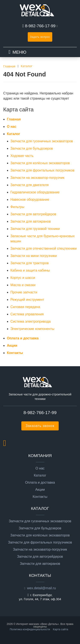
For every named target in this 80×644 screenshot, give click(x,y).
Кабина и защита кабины (30, 270)
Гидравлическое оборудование (35, 192)
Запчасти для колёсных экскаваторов (40, 163)
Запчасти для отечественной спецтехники (44, 248)
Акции (12, 346)
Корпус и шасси (23, 278)
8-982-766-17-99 (40, 26)
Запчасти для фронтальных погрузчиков (42, 170)
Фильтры (17, 207)
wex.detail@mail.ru (41, 588)
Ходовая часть (22, 156)
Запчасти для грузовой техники (35, 229)
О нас (12, 127)
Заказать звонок (40, 426)
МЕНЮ (20, 52)
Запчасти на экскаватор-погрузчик (37, 178)
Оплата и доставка (23, 338)
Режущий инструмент (27, 300)
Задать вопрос (40, 37)
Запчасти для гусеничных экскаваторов (42, 141)
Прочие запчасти (24, 292)
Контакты (15, 353)
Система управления (27, 314)
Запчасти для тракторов (30, 263)
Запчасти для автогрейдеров (33, 214)
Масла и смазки (23, 285)
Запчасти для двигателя (30, 185)
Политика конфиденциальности (30, 629)
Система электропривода (31, 321)
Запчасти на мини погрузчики (34, 256)
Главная (14, 119)
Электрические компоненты (32, 329)
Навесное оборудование (30, 200)
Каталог (13, 134)
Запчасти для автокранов (31, 221)
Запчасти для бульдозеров (32, 148)
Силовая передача (25, 307)
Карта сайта (60, 629)
